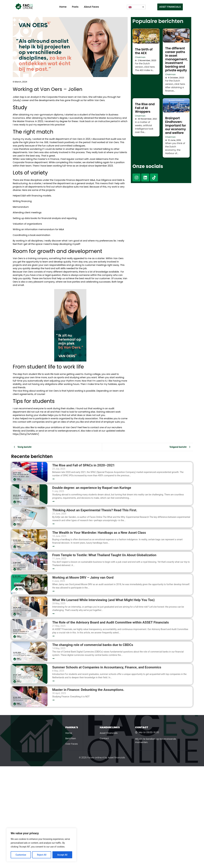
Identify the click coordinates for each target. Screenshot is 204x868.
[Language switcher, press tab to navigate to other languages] (136, 7)
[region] (41, 845)
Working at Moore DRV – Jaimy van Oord (83, 578)
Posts (75, 7)
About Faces (91, 7)
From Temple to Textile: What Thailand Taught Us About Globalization (104, 555)
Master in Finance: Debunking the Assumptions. (88, 690)
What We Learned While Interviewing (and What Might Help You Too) (103, 600)
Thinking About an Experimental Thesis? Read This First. (95, 510)
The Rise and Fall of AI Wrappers (145, 108)
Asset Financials (109, 733)
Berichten (71, 738)
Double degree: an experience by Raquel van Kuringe (92, 488)
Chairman (140, 57)
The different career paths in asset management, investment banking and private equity (177, 59)
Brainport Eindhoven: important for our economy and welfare (176, 126)
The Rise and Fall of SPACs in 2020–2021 (84, 465)
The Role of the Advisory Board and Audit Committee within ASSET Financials (111, 622)
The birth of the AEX (144, 51)
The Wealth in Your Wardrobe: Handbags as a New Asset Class (99, 533)
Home (63, 7)
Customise (21, 855)
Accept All (62, 855)
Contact (104, 738)
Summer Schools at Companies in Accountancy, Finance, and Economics (107, 667)
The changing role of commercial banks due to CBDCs (93, 645)
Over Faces (72, 744)
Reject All (42, 855)
